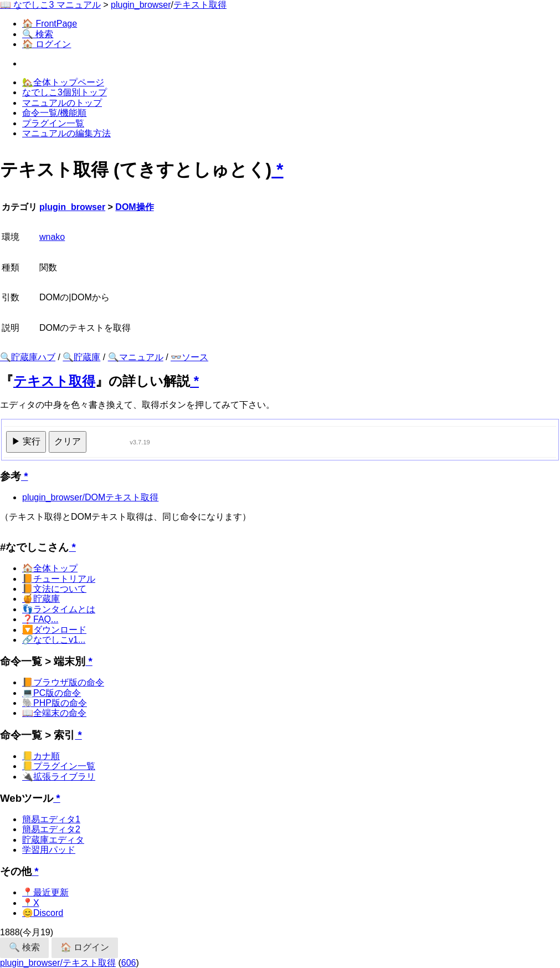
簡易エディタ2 (51, 829)
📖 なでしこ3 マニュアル (50, 5)
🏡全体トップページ (63, 82)
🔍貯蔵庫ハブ (28, 357)
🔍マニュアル (136, 357)
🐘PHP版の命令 (55, 703)
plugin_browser (141, 5)
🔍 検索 (38, 34)
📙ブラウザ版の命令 (63, 682)
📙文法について (54, 589)
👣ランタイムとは (59, 609)
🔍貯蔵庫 (81, 357)
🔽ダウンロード (54, 630)
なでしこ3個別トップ (65, 92)
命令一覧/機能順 (54, 113)
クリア (68, 441)
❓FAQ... (40, 619)
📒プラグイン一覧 (59, 766)
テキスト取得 (200, 5)
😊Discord (43, 913)
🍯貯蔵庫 (41, 599)
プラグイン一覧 (53, 123)
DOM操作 (134, 207)
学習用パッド (49, 850)
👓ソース (189, 357)
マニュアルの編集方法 (66, 133)
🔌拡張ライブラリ (59, 777)
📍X (31, 903)
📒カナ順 (41, 756)
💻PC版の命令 (52, 693)
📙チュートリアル (59, 579)
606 (129, 963)
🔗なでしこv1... (54, 640)
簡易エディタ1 (51, 819)
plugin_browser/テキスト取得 (58, 963)
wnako (52, 237)
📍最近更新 (45, 892)
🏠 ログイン (47, 44)
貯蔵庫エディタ (53, 840)
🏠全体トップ (50, 568)
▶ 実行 (26, 441)
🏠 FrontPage (50, 24)
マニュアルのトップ (62, 103)
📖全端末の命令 (54, 713)
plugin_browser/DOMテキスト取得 (90, 497)
